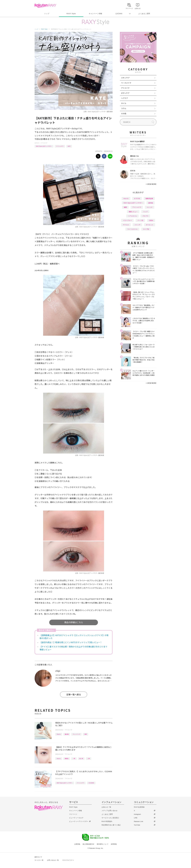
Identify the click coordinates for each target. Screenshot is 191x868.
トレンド (150, 207)
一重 (74, 758)
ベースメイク (126, 83)
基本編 (67, 734)
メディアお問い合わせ (110, 811)
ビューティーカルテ (76, 818)
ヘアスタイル (132, 216)
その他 (124, 113)
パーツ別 (140, 220)
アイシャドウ (60, 146)
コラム (124, 108)
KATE (69, 146)
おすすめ (137, 198)
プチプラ (145, 216)
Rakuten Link (138, 821)
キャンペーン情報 (95, 14)
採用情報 (114, 844)
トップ (47, 14)
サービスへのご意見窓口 (110, 818)
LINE (136, 818)
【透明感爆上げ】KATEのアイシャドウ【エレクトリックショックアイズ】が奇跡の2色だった (74, 637)
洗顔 (86, 734)
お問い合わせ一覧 (53, 860)
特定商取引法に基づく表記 (111, 825)
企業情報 (77, 844)
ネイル (124, 103)
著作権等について (103, 844)
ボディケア (125, 93)
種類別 (67, 758)
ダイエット (150, 225)
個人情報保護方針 (88, 844)
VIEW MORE (151, 184)
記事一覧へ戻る (74, 694)
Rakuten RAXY (45, 6)
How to (59, 734)
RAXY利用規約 (107, 821)
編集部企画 (149, 198)
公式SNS (119, 14)
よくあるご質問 (144, 14)
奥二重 (81, 758)
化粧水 (151, 220)
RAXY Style (71, 14)
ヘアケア (124, 98)
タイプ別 (146, 229)
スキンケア (125, 78)
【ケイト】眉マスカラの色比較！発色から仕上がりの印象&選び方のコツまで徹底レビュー (74, 648)
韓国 (125, 207)
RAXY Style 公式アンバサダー (44, 146)
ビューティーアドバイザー (79, 821)
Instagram (137, 814)
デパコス (126, 225)
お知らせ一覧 (106, 807)
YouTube (137, 825)
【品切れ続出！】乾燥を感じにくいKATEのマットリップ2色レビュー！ (71, 642)
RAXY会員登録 (139, 807)
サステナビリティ (68, 860)
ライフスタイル (132, 229)
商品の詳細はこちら (74, 622)
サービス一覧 (39, 860)
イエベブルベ (127, 220)
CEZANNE (91, 783)
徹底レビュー (133, 212)
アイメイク (44, 143)
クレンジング (76, 734)
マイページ (73, 814)
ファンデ (137, 225)
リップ (145, 212)
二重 (89, 758)
